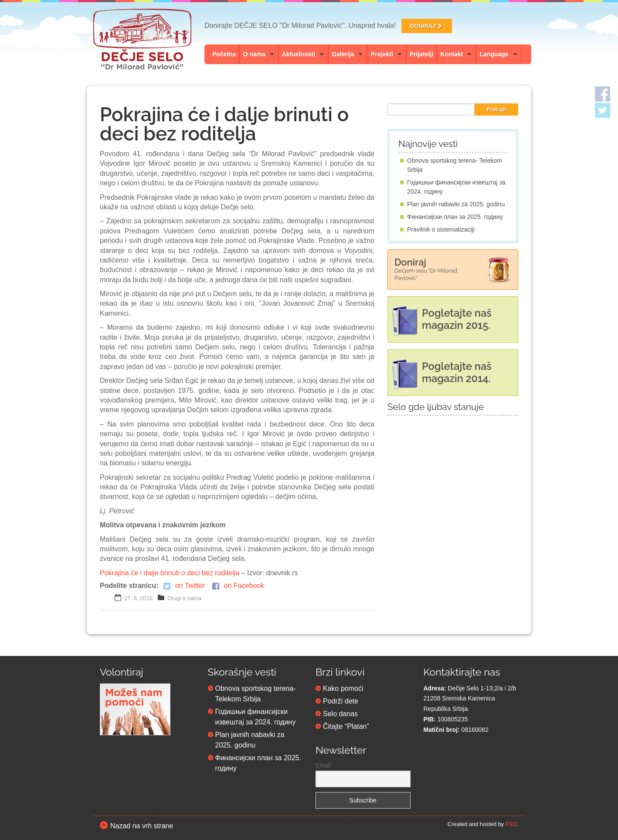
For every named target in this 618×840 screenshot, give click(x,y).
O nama (254, 54)
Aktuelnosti (299, 54)
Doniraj (426, 269)
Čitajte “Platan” (346, 726)
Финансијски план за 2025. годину (455, 217)
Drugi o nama (184, 598)
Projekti (382, 54)
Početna (224, 54)
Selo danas (340, 714)
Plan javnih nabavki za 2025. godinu (456, 204)
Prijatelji (421, 54)
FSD (511, 824)
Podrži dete (341, 701)
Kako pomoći (343, 688)
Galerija (343, 54)
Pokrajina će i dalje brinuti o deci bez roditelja (170, 573)
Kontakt (452, 54)
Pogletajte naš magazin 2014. (457, 372)
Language (494, 54)
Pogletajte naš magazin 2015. (457, 319)
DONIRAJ (427, 26)
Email (323, 765)
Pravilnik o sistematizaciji (441, 229)
